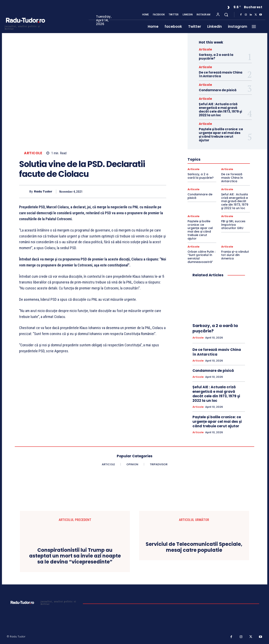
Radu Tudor (43, 192)
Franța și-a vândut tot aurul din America (235, 255)
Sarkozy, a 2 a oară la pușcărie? (216, 57)
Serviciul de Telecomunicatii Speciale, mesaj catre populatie (194, 547)
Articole (33, 153)
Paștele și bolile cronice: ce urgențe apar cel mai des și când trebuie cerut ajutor (221, 135)
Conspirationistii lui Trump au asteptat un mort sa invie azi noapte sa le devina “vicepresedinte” (75, 556)
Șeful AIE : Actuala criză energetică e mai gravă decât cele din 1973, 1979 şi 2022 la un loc (220, 110)
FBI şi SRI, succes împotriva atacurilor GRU (233, 225)
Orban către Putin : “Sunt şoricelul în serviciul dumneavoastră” (201, 257)
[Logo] (25, 27)
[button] (226, 15)
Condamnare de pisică (218, 90)
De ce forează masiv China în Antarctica (221, 74)
